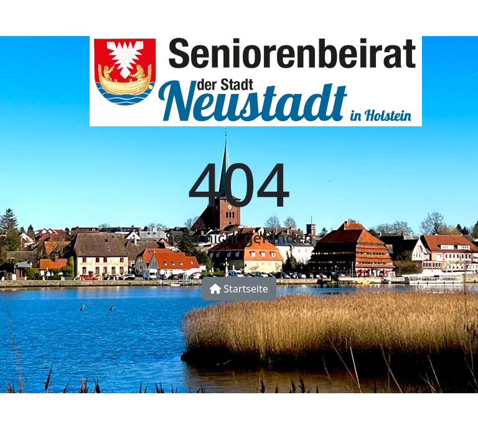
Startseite (239, 289)
